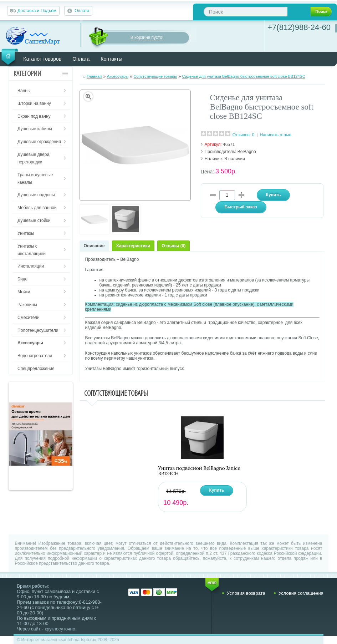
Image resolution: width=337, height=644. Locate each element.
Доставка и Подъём (37, 11)
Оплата (82, 11)
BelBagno (247, 152)
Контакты (111, 59)
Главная (94, 76)
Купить (217, 490)
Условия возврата (246, 593)
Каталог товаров (42, 59)
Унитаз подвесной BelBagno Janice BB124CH (199, 471)
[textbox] (246, 12)
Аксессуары (118, 76)
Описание (94, 246)
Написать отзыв (275, 135)
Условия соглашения (301, 593)
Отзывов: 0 (244, 135)
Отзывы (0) (173, 246)
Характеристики (133, 246)
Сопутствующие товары (155, 76)
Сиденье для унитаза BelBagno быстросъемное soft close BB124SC (244, 76)
